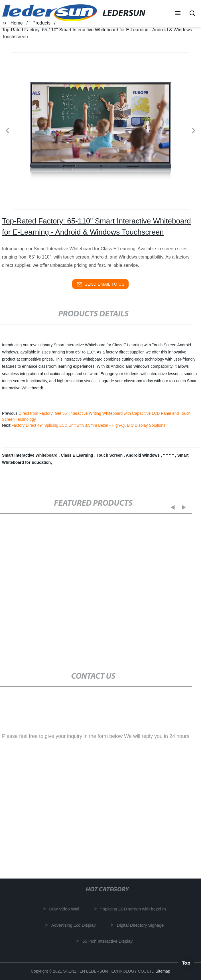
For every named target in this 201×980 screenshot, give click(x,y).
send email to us (101, 284)
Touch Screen (110, 455)
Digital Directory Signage (142, 925)
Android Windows (143, 455)
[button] (178, 14)
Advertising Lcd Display (75, 925)
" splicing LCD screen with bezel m (135, 909)
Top (186, 963)
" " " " (169, 455)
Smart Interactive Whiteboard (30, 455)
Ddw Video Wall (66, 909)
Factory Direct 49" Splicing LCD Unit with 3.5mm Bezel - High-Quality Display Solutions (88, 425)
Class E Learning (77, 455)
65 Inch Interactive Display (109, 941)
